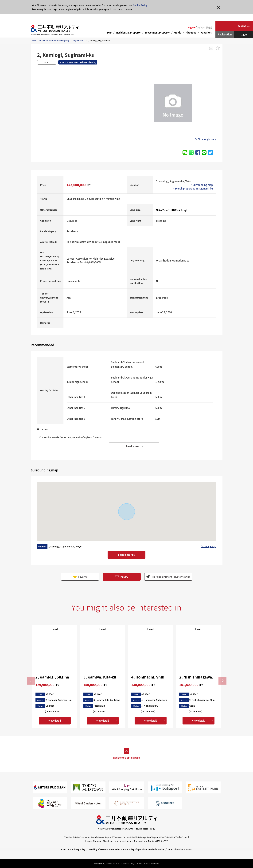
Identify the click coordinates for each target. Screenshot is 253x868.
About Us (65, 849)
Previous (31, 681)
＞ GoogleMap (209, 546)
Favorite (80, 577)
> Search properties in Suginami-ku (193, 188)
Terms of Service (175, 849)
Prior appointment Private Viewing (168, 577)
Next (222, 681)
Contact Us (244, 26)
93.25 (161, 210)
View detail (54, 721)
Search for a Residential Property (54, 40)
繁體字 (209, 27)
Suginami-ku (78, 40)
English (192, 27)
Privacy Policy (79, 849)
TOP (109, 32)
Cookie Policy (140, 5)
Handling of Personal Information (104, 849)
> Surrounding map (202, 185)
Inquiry (122, 577)
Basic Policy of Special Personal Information (144, 849)
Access (189, 849)
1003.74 (177, 210)
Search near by (127, 555)
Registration (225, 34)
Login (244, 34)
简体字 (201, 27)
